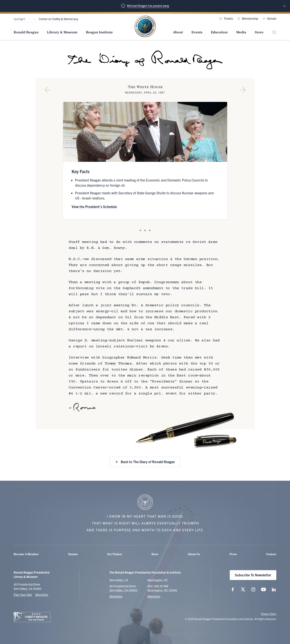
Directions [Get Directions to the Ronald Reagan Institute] (154, 596)
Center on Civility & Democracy (58, 19)
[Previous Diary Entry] (48, 90)
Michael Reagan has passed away (148, 6)
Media (241, 32)
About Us (194, 554)
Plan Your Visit (23, 595)
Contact (271, 554)
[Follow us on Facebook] (233, 589)
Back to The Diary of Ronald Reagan (145, 462)
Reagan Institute (99, 32)
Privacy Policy (269, 614)
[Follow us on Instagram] (253, 589)
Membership (248, 18)
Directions (42, 595)
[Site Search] (274, 32)
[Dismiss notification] (284, 6)
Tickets (226, 18)
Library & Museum (62, 32)
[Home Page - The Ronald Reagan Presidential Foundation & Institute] (145, 27)
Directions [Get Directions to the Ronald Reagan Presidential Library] (116, 596)
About (178, 32)
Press (233, 554)
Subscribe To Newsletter (253, 575)
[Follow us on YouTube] (264, 589)
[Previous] (29, 19)
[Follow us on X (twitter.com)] (243, 589)
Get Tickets (115, 554)
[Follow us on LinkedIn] (274, 589)
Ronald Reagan (26, 32)
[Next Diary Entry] (243, 90)
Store (259, 32)
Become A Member (26, 554)
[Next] (35, 19)
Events (197, 32)
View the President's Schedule (94, 207)
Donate (269, 18)
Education (219, 32)
